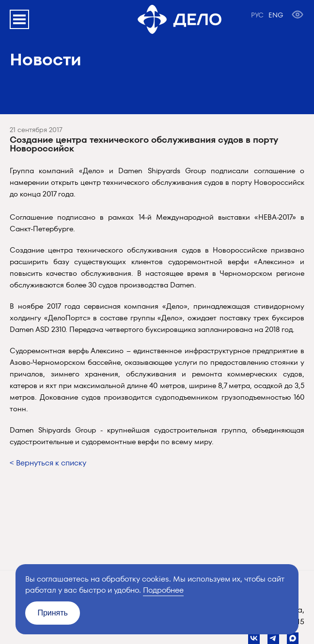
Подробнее (163, 590)
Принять (53, 613)
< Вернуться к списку (48, 463)
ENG (276, 15)
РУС (257, 15)
